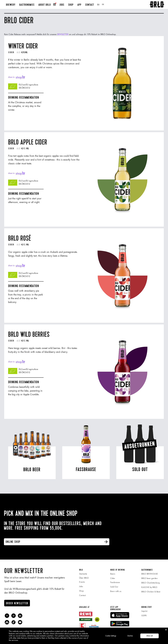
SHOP (71, 5)
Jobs (81, 586)
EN (98, 4)
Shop (81, 591)
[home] (157, 4)
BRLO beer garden (149, 578)
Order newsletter (17, 603)
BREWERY (11, 5)
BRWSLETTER (63, 34)
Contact (90, 5)
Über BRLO (84, 578)
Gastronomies (27, 5)
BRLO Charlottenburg (151, 583)
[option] (103, 4)
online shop (57, 542)
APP (79, 5)
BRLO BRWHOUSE (150, 574)
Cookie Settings (111, 636)
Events (82, 582)
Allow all (149, 636)
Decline (130, 636)
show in (17, 77)
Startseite (83, 574)
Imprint (144, 611)
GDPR (144, 615)
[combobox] (98, 4)
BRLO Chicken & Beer (151, 592)
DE (103, 4)
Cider (113, 578)
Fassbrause (115, 582)
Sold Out (114, 587)
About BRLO (45, 5)
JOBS (62, 5)
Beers (113, 574)
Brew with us (116, 591)
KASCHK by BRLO (149, 587)
